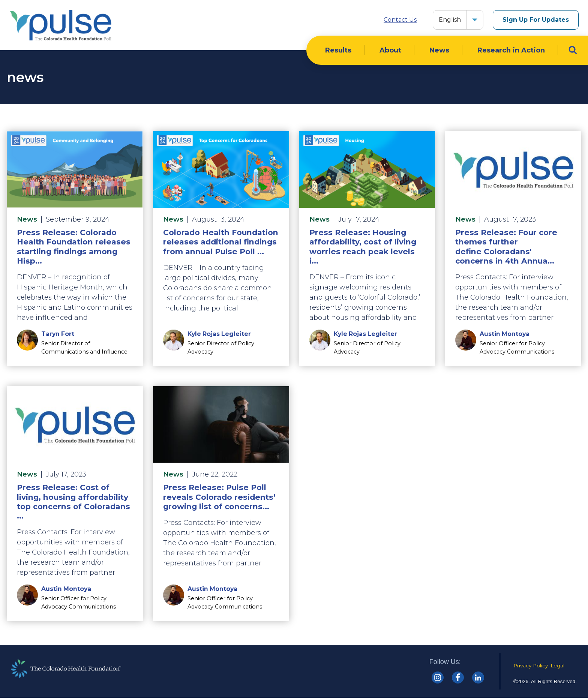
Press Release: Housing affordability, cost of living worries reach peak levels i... (363, 248)
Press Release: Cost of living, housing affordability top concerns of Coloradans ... (73, 504)
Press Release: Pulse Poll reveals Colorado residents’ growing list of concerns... (219, 499)
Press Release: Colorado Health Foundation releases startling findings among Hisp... (74, 248)
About (390, 52)
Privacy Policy (531, 667)
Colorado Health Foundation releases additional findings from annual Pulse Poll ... (221, 244)
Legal (557, 667)
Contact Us (400, 20)
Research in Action (511, 52)
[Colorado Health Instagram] (438, 679)
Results (338, 52)
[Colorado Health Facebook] (458, 679)
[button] (475, 20)
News (439, 52)
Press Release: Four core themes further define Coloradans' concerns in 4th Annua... (506, 248)
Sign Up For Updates (536, 20)
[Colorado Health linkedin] (478, 679)
